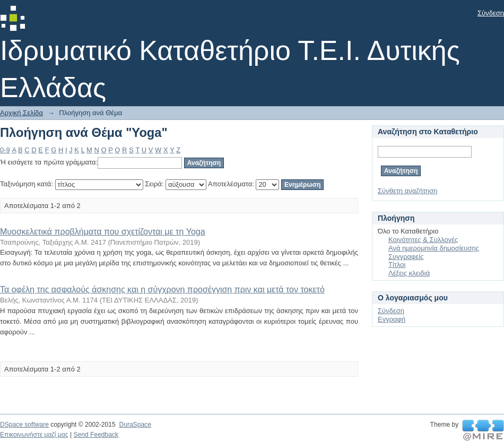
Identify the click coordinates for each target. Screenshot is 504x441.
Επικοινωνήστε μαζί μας (34, 435)
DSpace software (24, 425)
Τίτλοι (397, 265)
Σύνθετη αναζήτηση (408, 191)
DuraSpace (135, 425)
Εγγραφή (392, 319)
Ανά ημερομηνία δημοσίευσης (434, 248)
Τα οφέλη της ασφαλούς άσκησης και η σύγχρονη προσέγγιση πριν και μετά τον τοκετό (162, 289)
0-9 (5, 150)
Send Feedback (96, 435)
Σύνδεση (491, 13)
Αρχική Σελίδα (21, 113)
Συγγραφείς (406, 257)
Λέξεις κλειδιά (409, 273)
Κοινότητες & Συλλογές (423, 240)
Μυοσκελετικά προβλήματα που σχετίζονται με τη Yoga (103, 232)
